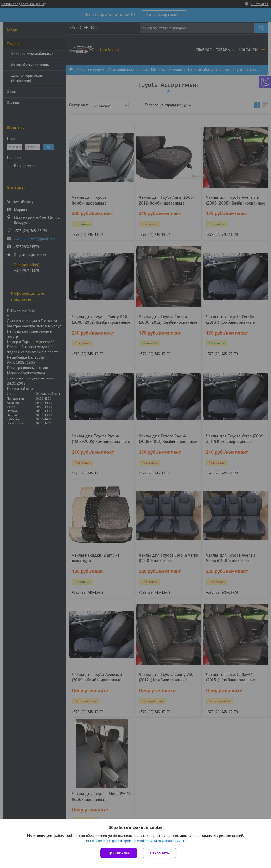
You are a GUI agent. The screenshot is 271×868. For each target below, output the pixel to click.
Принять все (119, 853)
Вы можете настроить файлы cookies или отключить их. (134, 841)
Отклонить (159, 853)
